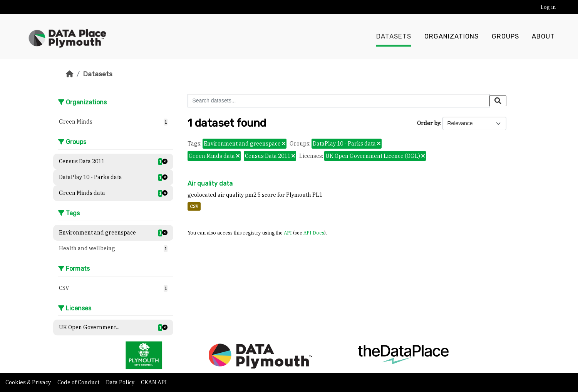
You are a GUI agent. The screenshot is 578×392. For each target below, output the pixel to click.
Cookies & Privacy (29, 382)
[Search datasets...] (339, 101)
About (543, 37)
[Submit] (498, 101)
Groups (505, 37)
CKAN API (154, 382)
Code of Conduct (79, 382)
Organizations (452, 37)
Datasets (394, 37)
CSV (194, 206)
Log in (548, 7)
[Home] (70, 74)
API (288, 233)
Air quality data (210, 183)
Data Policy (121, 382)
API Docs (314, 233)
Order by (429, 123)
